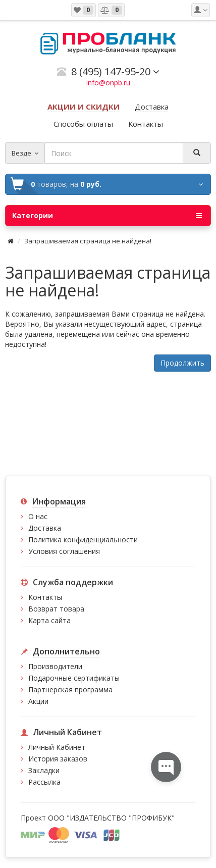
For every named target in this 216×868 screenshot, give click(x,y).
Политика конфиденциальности (83, 540)
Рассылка (44, 782)
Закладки (44, 770)
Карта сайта (49, 620)
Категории (107, 216)
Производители (55, 666)
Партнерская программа (70, 690)
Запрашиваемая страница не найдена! (88, 241)
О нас (38, 516)
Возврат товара (56, 609)
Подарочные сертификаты (74, 678)
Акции (38, 701)
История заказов (58, 759)
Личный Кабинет (57, 747)
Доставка (45, 528)
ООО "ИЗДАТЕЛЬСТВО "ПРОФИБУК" (111, 818)
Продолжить (182, 363)
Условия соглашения (64, 551)
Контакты (45, 597)
